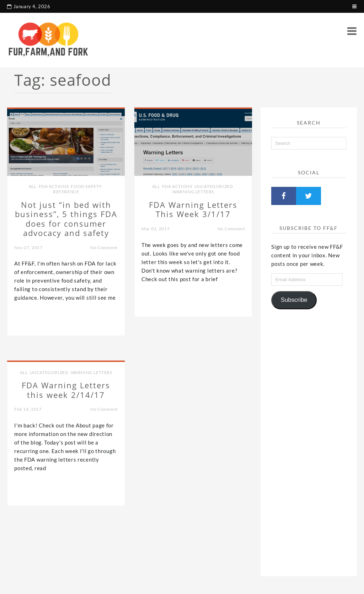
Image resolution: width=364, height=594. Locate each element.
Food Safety (86, 186)
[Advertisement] (309, 440)
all (33, 186)
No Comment (104, 248)
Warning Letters (193, 192)
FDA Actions (54, 186)
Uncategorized (214, 186)
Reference (66, 192)
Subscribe (294, 300)
